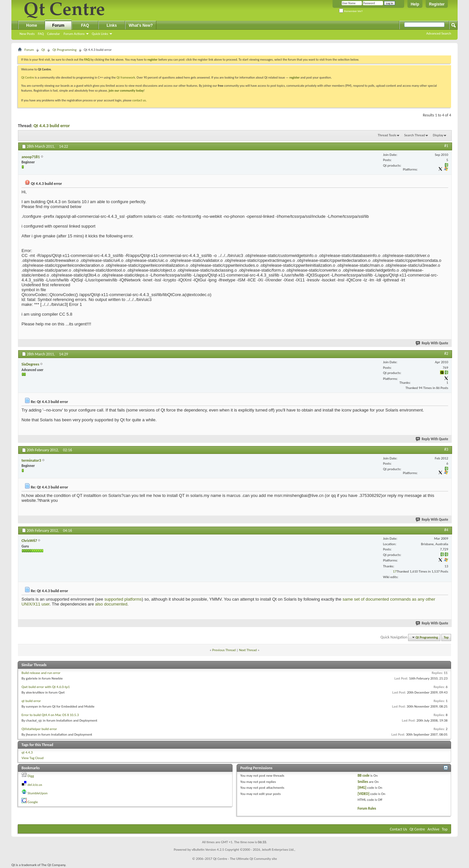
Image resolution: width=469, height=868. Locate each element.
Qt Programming (64, 50)
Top (446, 637)
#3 (446, 449)
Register (437, 4)
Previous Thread (224, 650)
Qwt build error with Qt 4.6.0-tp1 (46, 687)
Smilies (363, 782)
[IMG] (362, 788)
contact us (139, 100)
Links (112, 25)
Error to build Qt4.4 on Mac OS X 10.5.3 (50, 715)
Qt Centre (28, 77)
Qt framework (126, 77)
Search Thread (415, 135)
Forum (58, 25)
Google (33, 802)
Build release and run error (41, 673)
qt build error (31, 701)
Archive (433, 829)
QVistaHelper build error (39, 729)
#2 (446, 353)
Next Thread (248, 650)
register (295, 77)
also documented (111, 604)
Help (415, 4)
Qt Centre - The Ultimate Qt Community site (245, 859)
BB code (364, 776)
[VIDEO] (363, 794)
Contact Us (398, 829)
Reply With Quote (432, 343)
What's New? (141, 25)
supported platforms (123, 599)
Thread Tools (387, 135)
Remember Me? (351, 11)
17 (395, 571)
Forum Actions (74, 34)
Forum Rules (367, 808)
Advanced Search (439, 33)
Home (31, 25)
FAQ (41, 34)
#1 (446, 146)
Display (438, 135)
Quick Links (100, 34)
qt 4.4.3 (27, 752)
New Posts (27, 34)
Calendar (53, 34)
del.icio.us (35, 785)
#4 (446, 530)
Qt (43, 50)
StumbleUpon (38, 793)
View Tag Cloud (33, 758)
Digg (31, 776)
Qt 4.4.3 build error (52, 126)
